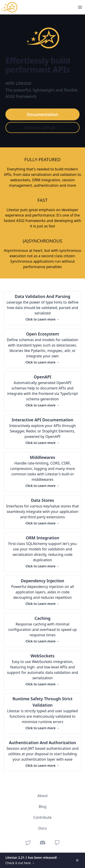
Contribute (42, 817)
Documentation (42, 114)
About (42, 796)
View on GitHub (42, 127)
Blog (42, 807)
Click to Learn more (42, 319)
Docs (42, 828)
